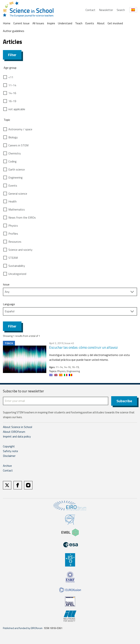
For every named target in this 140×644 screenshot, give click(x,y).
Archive (7, 466)
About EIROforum (14, 432)
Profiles (13, 234)
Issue (6, 284)
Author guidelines (14, 31)
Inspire (51, 23)
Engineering (15, 177)
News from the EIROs (22, 217)
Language (9, 304)
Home (7, 23)
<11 (11, 77)
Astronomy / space (20, 129)
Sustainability (17, 266)
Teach (79, 23)
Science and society (20, 250)
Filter (12, 55)
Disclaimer (9, 456)
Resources (15, 242)
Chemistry (15, 153)
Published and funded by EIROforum (23, 628)
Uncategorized (17, 274)
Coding (12, 161)
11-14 (12, 85)
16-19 (12, 101)
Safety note (10, 451)
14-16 (12, 93)
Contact (90, 10)
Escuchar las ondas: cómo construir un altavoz (83, 347)
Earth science (17, 169)
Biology (13, 137)
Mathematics (17, 209)
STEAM (13, 258)
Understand (65, 23)
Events (90, 23)
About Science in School (17, 427)
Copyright (9, 446)
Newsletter (106, 10)
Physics (13, 226)
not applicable (17, 109)
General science (18, 194)
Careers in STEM (18, 145)
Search (121, 10)
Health (12, 201)
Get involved (115, 23)
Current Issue (21, 23)
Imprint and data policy (17, 436)
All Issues (38, 23)
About (101, 23)
